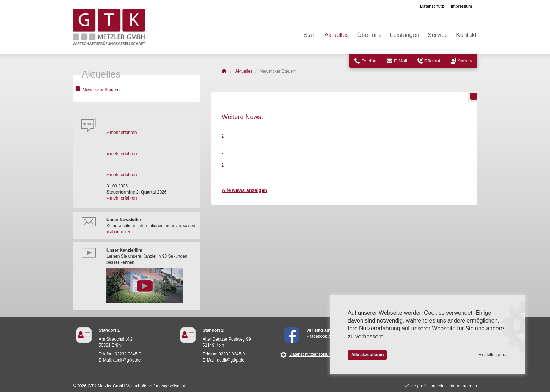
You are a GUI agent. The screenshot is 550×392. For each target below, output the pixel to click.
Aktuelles (337, 35)
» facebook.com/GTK (326, 336)
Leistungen (405, 35)
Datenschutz (432, 6)
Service (438, 35)
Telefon (369, 61)
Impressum (461, 6)
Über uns (369, 35)
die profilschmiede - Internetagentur (444, 386)
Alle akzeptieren (367, 355)
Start (310, 35)
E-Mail (400, 61)
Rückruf (432, 61)
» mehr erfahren (122, 133)
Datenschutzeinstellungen (313, 354)
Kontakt (466, 35)
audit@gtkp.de (127, 360)
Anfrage (466, 61)
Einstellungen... (493, 355)
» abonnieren (119, 232)
